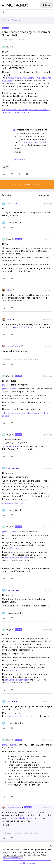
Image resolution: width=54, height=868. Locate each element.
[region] (27, 855)
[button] (3, 6)
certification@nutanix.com (27, 327)
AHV (6, 167)
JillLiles (9, 290)
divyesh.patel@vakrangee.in (32, 142)
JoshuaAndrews (13, 346)
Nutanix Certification (14, 20)
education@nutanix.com (14, 503)
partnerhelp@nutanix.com (17, 558)
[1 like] (13, 223)
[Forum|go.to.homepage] (18, 5)
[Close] (51, 846)
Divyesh (10, 47)
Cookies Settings (27, 863)
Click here (15, 548)
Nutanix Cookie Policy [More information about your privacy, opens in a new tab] (13, 858)
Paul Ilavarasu (12, 204)
